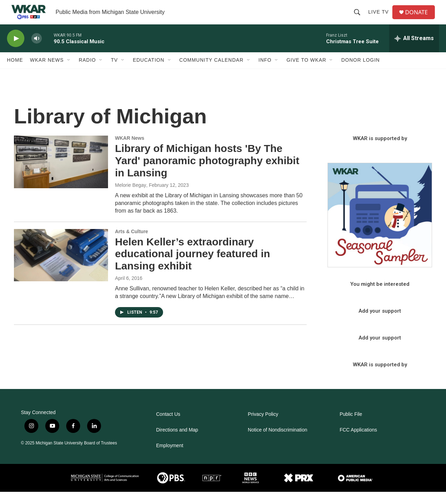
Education (148, 72)
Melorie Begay (131, 197)
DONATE (420, 18)
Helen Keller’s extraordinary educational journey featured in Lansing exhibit (193, 266)
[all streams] (414, 51)
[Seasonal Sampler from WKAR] (380, 227)
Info (265, 72)
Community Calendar (212, 72)
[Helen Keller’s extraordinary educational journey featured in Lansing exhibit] (61, 267)
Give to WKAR (306, 72)
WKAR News (47, 72)
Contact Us (168, 426)
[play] (16, 51)
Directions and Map (177, 442)
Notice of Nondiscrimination (277, 442)
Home (15, 72)
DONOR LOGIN (360, 72)
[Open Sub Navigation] (69, 72)
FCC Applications (358, 442)
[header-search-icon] (359, 18)
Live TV (381, 18)
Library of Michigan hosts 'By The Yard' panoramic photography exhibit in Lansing (207, 173)
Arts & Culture (132, 244)
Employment (170, 458)
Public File (351, 426)
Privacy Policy (263, 426)
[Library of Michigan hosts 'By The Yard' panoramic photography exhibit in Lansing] (61, 174)
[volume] (37, 51)
